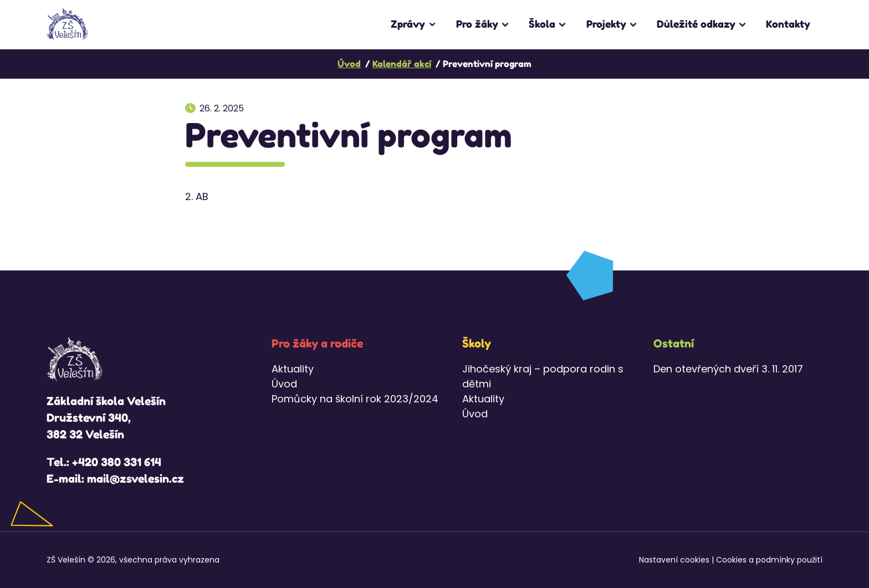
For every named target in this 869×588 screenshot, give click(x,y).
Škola (542, 24)
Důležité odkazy (696, 24)
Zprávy (408, 24)
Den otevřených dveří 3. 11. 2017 (728, 369)
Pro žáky (477, 24)
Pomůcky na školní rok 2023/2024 (355, 399)
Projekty (606, 24)
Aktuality (293, 369)
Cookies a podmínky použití (769, 560)
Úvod (284, 384)
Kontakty (788, 24)
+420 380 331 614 (117, 462)
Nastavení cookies (674, 560)
